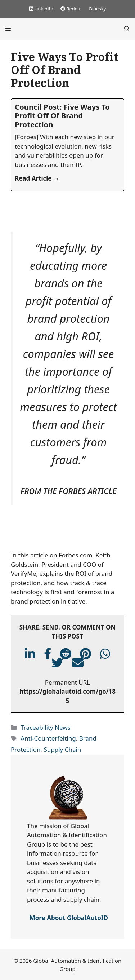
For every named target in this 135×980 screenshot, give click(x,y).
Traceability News (46, 727)
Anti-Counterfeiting (48, 738)
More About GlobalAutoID (69, 918)
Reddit (71, 9)
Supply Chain (62, 749)
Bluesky (97, 9)
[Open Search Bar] (127, 29)
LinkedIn (41, 9)
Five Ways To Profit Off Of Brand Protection (65, 70)
